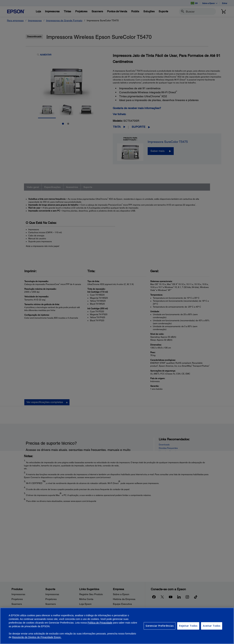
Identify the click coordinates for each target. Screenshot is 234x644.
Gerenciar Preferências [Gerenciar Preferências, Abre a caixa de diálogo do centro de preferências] (160, 626)
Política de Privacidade (100, 623)
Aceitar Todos (212, 626)
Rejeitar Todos (188, 626)
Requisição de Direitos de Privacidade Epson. (37, 637)
